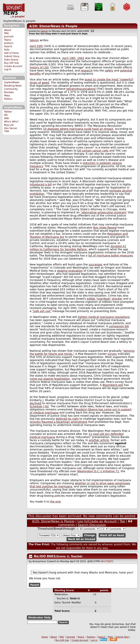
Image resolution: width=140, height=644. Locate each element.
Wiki (7, 118)
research (87, 71)
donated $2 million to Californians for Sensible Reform (78, 248)
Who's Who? (11, 122)
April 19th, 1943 (73, 58)
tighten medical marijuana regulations (104, 317)
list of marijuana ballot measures (111, 256)
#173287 (107, 561)
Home (45, 637)
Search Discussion (92, 525)
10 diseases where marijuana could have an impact (78, 129)
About (8, 30)
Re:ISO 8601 (45, 556)
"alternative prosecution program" (104, 212)
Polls (7, 50)
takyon (44, 31)
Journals (9, 37)
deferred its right (67, 419)
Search (8, 46)
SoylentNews (14, 11)
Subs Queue (11, 60)
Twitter (8, 112)
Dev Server (11, 128)
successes (96, 264)
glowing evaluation (70, 271)
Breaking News (13, 86)
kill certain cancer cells (93, 151)
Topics (8, 40)
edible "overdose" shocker (105, 299)
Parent (35, 585)
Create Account (13, 66)
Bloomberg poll (113, 385)
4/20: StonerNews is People (53, 26)
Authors (9, 43)
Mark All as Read (112, 535)
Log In (8, 69)
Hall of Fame (11, 53)
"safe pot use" (42, 311)
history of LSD (39, 67)
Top (122, 521)
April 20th (36, 46)
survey (112, 354)
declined (35, 403)
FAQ (6, 33)
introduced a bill (41, 184)
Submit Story (12, 56)
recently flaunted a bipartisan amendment (59, 422)
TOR (7, 131)
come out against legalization (50, 379)
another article (99, 440)
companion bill (119, 326)
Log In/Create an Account (97, 521)
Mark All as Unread (82, 539)
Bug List (9, 125)
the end (55, 502)
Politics (8, 99)
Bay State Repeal (105, 228)
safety (109, 71)
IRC (6, 115)
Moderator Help (39, 617)
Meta (7, 96)
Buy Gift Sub (11, 63)
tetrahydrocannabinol (81, 89)
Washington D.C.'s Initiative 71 (98, 471)
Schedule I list (39, 406)
